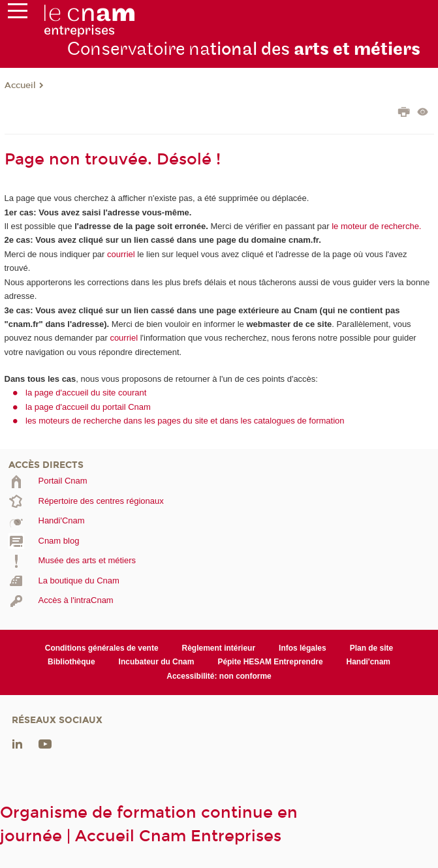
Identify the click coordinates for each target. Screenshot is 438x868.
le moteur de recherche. (376, 226)
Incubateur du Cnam (157, 662)
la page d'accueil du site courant (86, 393)
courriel (121, 254)
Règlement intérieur (219, 648)
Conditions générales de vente (102, 648)
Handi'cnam (368, 662)
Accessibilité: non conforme (219, 676)
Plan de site (372, 648)
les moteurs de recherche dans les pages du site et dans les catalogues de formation (185, 421)
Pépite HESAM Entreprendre (270, 662)
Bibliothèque (71, 662)
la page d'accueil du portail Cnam (88, 407)
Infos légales (303, 648)
